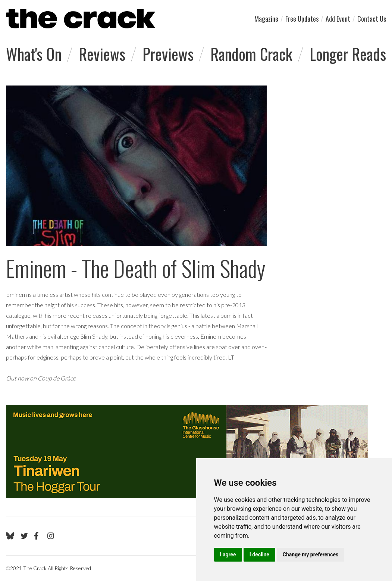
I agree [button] (228, 554)
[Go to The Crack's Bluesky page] (10, 536)
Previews (168, 54)
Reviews (102, 54)
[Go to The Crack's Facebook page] (38, 536)
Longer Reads (348, 54)
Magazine (266, 19)
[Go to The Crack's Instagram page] (51, 536)
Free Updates (302, 19)
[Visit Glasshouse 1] (187, 451)
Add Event (338, 19)
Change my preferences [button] (311, 554)
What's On (34, 54)
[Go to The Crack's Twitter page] (24, 536)
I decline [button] (259, 554)
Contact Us (372, 19)
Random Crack (251, 54)
